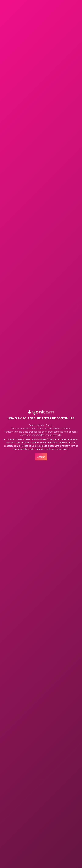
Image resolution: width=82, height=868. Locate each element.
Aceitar (41, 457)
